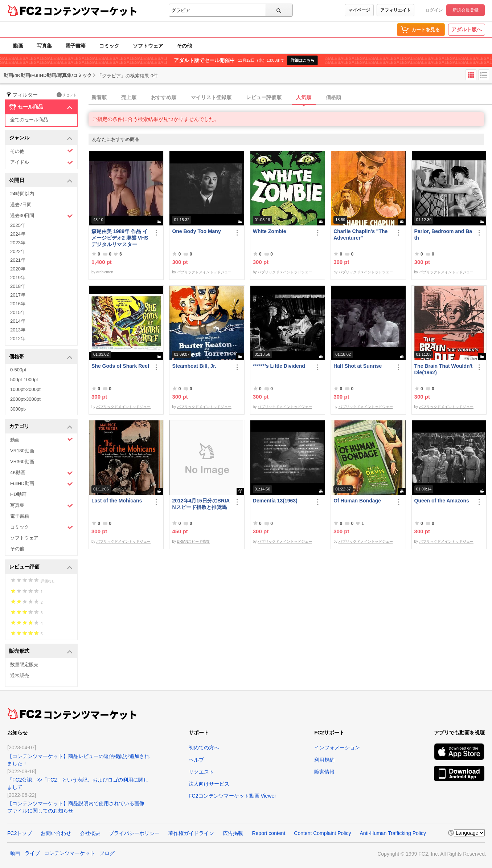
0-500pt (18, 370)
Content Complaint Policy (322, 833)
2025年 (18, 225)
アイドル (42, 162)
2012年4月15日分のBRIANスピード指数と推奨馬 (201, 504)
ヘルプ (196, 760)
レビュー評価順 (264, 97)
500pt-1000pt (24, 380)
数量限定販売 (24, 665)
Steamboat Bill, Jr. (194, 366)
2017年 (18, 295)
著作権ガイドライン (191, 833)
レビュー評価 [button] (41, 567)
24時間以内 (22, 194)
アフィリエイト (395, 10)
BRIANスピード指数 (194, 541)
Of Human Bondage (357, 501)
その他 (184, 46)
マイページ (359, 10)
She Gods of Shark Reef (120, 366)
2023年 (18, 243)
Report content (268, 833)
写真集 (44, 46)
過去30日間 (42, 216)
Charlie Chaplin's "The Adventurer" (360, 235)
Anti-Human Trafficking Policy (393, 833)
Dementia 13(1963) (275, 501)
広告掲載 (233, 833)
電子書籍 (75, 46)
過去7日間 (21, 205)
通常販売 (20, 675)
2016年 (18, 304)
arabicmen (105, 272)
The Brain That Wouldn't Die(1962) (444, 369)
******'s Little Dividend (279, 366)
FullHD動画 (42, 484)
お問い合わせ (56, 833)
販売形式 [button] (41, 651)
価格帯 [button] (41, 357)
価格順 (333, 97)
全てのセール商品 (29, 120)
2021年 (18, 260)
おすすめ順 (164, 97)
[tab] (290, 98)
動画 (18, 46)
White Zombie (270, 231)
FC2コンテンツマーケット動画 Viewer (232, 796)
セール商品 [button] (41, 107)
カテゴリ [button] (41, 427)
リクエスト (201, 772)
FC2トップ (20, 833)
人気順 (304, 97)
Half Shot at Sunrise (358, 366)
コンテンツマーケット (90, 11)
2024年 (18, 234)
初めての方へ (204, 747)
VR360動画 (22, 462)
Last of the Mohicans (117, 501)
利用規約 (324, 760)
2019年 (18, 278)
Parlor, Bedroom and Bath (443, 235)
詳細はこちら (303, 60)
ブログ (107, 853)
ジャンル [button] (41, 138)
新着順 (99, 97)
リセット (67, 95)
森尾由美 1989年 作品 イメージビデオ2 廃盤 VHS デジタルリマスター (120, 238)
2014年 (18, 321)
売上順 (129, 97)
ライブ (32, 853)
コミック (109, 46)
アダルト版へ (467, 29)
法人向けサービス (209, 784)
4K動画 (42, 473)
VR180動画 (22, 451)
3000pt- (18, 409)
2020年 (18, 269)
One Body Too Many (196, 231)
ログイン (434, 10)
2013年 (18, 330)
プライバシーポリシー (134, 833)
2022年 (18, 251)
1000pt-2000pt (25, 389)
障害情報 (324, 772)
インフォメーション (337, 747)
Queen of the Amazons (442, 501)
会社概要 (90, 833)
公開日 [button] (41, 181)
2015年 (18, 312)
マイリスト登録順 (211, 97)
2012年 (18, 339)
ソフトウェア (148, 46)
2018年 (18, 286)
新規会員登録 (466, 10)
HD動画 (18, 494)
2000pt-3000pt (25, 399)
